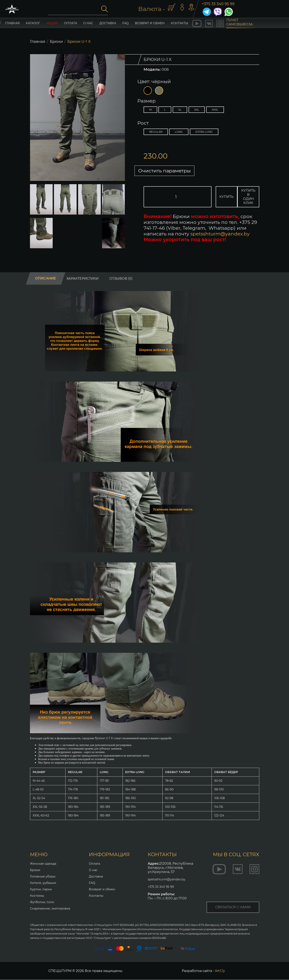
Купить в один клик (253, 197)
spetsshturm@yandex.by (220, 234)
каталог (33, 23)
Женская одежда (44, 864)
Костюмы (38, 896)
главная (12, 23)
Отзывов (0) (121, 279)
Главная (38, 42)
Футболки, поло (43, 902)
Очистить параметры (174, 171)
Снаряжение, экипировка (52, 909)
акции (52, 23)
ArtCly (220, 971)
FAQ (125, 23)
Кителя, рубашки (45, 883)
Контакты (97, 896)
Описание (46, 279)
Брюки (56, 42)
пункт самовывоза (240, 23)
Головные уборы (44, 877)
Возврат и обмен (150, 23)
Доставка (108, 23)
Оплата (71, 23)
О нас (88, 23)
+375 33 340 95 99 (218, 4)
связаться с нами (233, 907)
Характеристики (83, 279)
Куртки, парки (42, 889)
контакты (180, 23)
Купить (228, 197)
